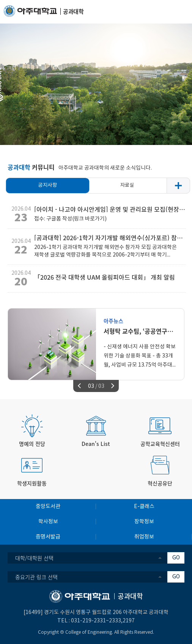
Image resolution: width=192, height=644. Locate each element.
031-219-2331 (88, 621)
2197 (129, 621)
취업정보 (144, 537)
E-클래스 (144, 507)
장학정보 (144, 522)
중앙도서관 (48, 507)
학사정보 (48, 522)
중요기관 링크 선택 (36, 577)
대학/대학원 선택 (34, 558)
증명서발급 (48, 537)
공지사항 (47, 185)
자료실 (127, 185)
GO (176, 558)
